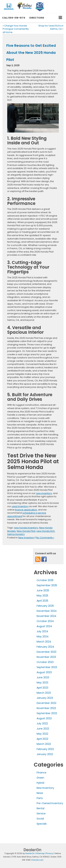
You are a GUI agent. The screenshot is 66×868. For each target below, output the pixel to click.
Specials (42, 824)
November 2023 (46, 657)
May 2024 (43, 636)
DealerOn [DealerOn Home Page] (30, 853)
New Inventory (26, 538)
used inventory (20, 506)
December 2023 (46, 652)
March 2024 (44, 642)
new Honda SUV (46, 531)
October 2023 (45, 662)
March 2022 (44, 744)
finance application (26, 510)
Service (41, 813)
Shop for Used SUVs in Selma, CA (51, 27)
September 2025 (47, 585)
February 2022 (45, 749)
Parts (40, 798)
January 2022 (45, 754)
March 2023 (44, 693)
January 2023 (45, 698)
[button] (14, 18)
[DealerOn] (33, 850)
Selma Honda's (16, 534)
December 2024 (47, 611)
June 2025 (43, 590)
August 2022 (44, 718)
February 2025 (45, 606)
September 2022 (47, 713)
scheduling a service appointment (27, 515)
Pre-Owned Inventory (50, 803)
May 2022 (42, 734)
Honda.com (38, 860)
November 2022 (46, 708)
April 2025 (42, 601)
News (40, 793)
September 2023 (47, 667)
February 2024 (45, 647)
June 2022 (43, 729)
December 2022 (46, 703)
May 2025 (42, 596)
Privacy (49, 853)
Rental (40, 808)
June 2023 (43, 677)
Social (40, 819)
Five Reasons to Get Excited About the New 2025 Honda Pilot (31, 52)
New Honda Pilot (26, 531)
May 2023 (42, 683)
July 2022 (42, 723)
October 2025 (45, 580)
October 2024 (45, 621)
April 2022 (42, 739)
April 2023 (42, 688)
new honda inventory (26, 528)
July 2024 (42, 631)
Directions (37, 18)
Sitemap (40, 853)
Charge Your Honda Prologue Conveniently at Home (16, 29)
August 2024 (44, 626)
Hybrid (40, 783)
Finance (41, 773)
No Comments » (45, 538)
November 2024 (46, 616)
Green (40, 778)
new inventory (44, 493)
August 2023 (44, 672)
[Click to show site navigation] (60, 18)
